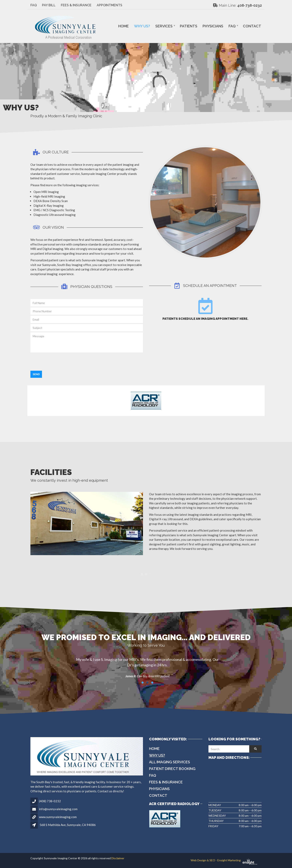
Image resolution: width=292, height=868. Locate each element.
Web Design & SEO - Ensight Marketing (226, 860)
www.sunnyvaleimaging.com (58, 817)
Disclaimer (118, 858)
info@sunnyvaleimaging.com (58, 809)
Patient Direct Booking (172, 769)
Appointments (109, 5)
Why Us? (142, 26)
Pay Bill (49, 5)
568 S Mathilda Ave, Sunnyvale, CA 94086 (68, 825)
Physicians (213, 26)
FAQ (34, 5)
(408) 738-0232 (50, 801)
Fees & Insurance (76, 5)
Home (123, 26)
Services (164, 26)
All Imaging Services (170, 762)
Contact (252, 26)
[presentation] (61, 361)
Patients (189, 26)
